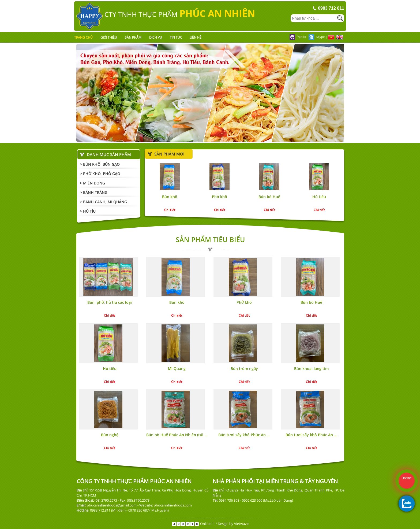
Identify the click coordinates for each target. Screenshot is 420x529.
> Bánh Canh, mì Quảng (103, 202)
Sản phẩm (133, 37)
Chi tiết (170, 210)
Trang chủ (83, 37)
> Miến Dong (92, 183)
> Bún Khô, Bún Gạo (100, 164)
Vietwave (241, 524)
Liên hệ (196, 37)
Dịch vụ (156, 37)
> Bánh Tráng (94, 192)
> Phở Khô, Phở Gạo (100, 174)
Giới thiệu (109, 37)
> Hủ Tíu (88, 211)
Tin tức (176, 37)
